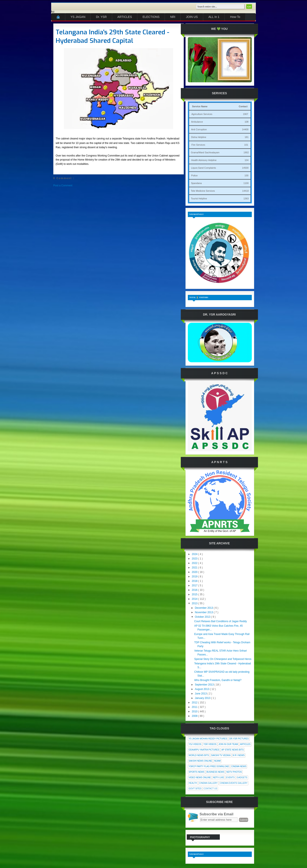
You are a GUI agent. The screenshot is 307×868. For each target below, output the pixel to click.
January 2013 (203, 698)
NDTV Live (219, 777)
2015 (195, 594)
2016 (195, 590)
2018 (195, 581)
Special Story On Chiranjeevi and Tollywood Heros (223, 659)
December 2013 (204, 608)
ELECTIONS (151, 17)
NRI (173, 17)
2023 (195, 559)
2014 (195, 599)
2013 (195, 603)
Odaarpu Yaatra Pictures (204, 750)
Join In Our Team (228, 744)
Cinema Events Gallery (234, 783)
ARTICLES (125, 17)
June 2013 (201, 694)
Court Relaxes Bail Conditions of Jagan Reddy (221, 621)
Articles (245, 744)
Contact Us (210, 789)
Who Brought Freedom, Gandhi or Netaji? (218, 680)
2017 (195, 585)
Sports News (197, 772)
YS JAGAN (78, 17)
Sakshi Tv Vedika (221, 755)
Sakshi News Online (200, 761)
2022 (195, 563)
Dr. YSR (101, 17)
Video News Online (200, 777)
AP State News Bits (232, 750)
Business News (215, 772)
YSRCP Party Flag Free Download (209, 766)
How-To (235, 17)
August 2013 (202, 689)
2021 (195, 568)
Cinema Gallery (208, 783)
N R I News (239, 755)
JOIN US (192, 17)
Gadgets (242, 777)
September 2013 (205, 685)
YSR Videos (210, 744)
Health (193, 783)
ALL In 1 (214, 17)
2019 (195, 577)
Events (230, 777)
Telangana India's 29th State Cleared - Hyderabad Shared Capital (112, 36)
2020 (195, 572)
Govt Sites (195, 789)
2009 (195, 716)
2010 (195, 711)
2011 (195, 707)
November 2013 (204, 612)
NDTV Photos (234, 772)
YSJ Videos (195, 744)
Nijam (217, 761)
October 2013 (203, 617)
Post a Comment (63, 185)
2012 (195, 703)
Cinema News (239, 766)
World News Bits (199, 755)
